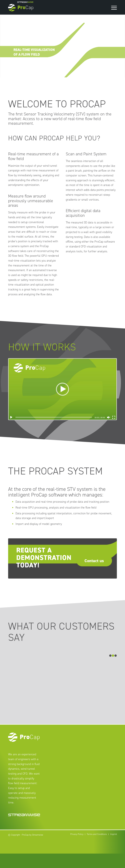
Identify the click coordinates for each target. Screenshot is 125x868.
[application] (62, 389)
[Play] (11, 417)
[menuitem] (77, 849)
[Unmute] (109, 417)
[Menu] (112, 7)
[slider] (54, 417)
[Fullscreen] (114, 417)
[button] (62, 389)
